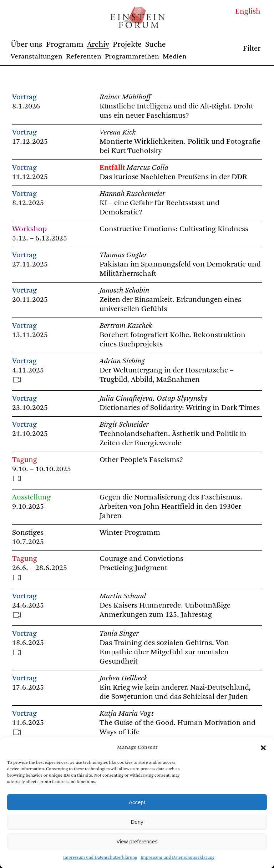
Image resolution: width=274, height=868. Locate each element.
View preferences (137, 841)
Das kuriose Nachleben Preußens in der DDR (173, 177)
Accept (137, 802)
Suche (156, 45)
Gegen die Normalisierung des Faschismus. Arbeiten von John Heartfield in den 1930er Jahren (171, 507)
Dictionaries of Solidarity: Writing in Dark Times (180, 408)
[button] (263, 748)
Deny (137, 822)
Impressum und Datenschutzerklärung (100, 858)
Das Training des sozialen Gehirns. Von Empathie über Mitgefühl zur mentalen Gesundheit (164, 652)
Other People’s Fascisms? (141, 460)
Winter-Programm (130, 533)
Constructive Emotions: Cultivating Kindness (174, 229)
